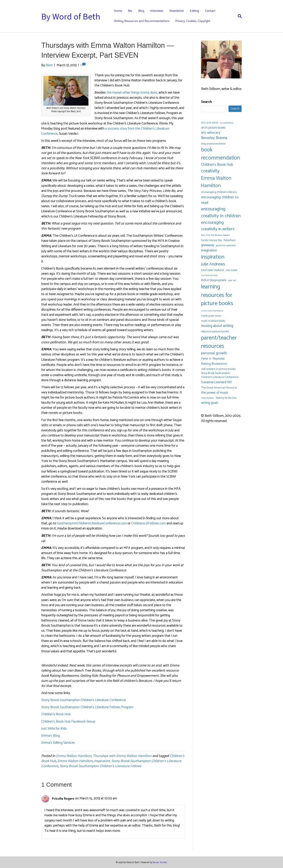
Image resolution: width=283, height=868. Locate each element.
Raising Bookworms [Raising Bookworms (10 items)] (214, 364)
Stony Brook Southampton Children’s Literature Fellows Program (87, 707)
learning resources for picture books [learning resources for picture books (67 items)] (217, 295)
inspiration (102, 761)
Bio (130, 11)
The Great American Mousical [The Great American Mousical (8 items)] (219, 388)
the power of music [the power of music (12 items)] (215, 393)
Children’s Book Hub (56, 714)
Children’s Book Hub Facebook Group (68, 722)
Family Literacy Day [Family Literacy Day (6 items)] (211, 240)
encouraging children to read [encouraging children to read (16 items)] (220, 200)
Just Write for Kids (54, 729)
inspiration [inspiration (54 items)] (213, 257)
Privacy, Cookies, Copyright (193, 21)
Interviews (157, 11)
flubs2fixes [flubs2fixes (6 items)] (230, 240)
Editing (194, 11)
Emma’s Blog (51, 736)
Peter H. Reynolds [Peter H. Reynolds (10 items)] (213, 359)
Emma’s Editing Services (58, 743)
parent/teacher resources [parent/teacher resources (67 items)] (219, 342)
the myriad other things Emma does (132, 93)
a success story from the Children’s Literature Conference (105, 131)
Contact (210, 11)
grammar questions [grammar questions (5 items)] (226, 245)
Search (206, 102)
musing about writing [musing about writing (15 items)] (217, 326)
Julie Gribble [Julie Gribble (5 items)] (232, 270)
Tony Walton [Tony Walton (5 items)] (207, 398)
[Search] (238, 16)
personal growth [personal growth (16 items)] (214, 353)
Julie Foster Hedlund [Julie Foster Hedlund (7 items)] (212, 270)
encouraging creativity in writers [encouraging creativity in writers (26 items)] (218, 226)
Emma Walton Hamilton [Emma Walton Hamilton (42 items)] (216, 182)
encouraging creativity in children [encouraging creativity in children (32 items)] (221, 213)
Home (118, 11)
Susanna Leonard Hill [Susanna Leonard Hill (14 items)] (216, 382)
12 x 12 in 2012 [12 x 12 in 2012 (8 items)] (210, 123)
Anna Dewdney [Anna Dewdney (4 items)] (227, 123)
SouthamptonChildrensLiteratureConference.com (92, 523)
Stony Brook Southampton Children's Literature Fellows (100, 766)
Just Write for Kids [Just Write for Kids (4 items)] (209, 276)
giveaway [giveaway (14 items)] (208, 245)
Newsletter (177, 11)
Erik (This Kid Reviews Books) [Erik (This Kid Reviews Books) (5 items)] (215, 235)
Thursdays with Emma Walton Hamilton (122, 756)
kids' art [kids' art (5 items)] (232, 280)
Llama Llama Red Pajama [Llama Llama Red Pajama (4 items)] (212, 311)
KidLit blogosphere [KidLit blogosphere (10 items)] (214, 280)
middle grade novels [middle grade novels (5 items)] (211, 316)
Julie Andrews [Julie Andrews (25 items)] (213, 264)
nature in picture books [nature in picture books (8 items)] (215, 332)
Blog (141, 11)
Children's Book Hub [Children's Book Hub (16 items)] (217, 165)
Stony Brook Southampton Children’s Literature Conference (84, 700)
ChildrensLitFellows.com (149, 523)
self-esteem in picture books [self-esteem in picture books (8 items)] (218, 369)
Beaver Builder (160, 862)
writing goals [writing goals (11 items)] (210, 403)
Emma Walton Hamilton (74, 756)
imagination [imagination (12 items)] (209, 251)
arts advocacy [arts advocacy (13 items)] (211, 133)
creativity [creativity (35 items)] (210, 171)
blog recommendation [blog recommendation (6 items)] (213, 144)
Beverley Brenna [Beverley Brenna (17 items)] (214, 138)
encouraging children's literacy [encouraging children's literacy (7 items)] (219, 192)
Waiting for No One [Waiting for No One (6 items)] (226, 398)
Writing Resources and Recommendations (142, 21)
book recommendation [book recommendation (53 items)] (221, 154)
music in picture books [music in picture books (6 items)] (213, 321)
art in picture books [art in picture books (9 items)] (213, 128)
